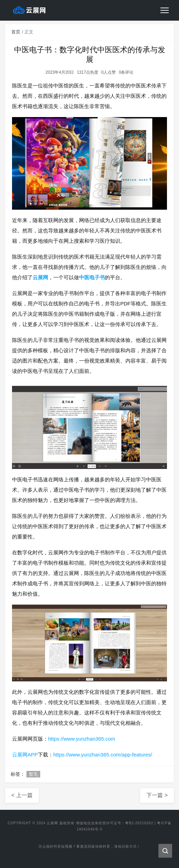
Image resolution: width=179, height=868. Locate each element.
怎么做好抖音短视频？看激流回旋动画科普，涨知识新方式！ (89, 848)
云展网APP (25, 755)
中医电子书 (92, 277)
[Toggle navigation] (165, 10)
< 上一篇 (22, 795)
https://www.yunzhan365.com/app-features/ (103, 755)
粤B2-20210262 (139, 823)
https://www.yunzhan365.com (82, 739)
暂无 (33, 774)
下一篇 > (157, 795)
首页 (16, 32)
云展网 (40, 277)
